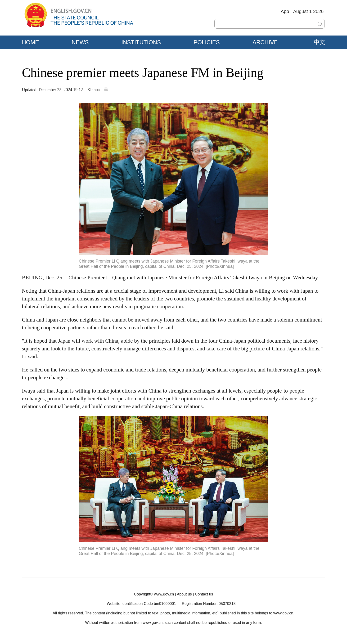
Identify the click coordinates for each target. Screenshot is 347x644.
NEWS (80, 42)
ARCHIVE (265, 42)
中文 (320, 42)
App (285, 11)
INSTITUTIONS (141, 42)
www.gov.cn (164, 594)
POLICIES (207, 42)
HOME (31, 42)
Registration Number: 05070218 (209, 604)
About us (184, 594)
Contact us (204, 594)
